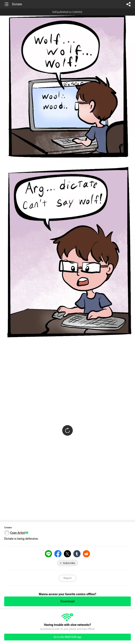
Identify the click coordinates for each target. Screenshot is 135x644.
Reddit (86, 554)
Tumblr (77, 554)
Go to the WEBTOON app (67, 637)
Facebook (58, 554)
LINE (49, 554)
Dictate (17, 4)
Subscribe (69, 563)
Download (68, 601)
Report (68, 578)
